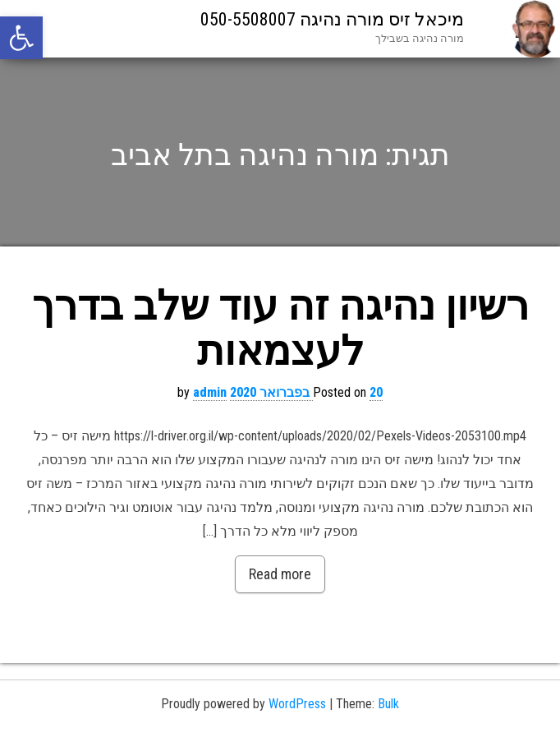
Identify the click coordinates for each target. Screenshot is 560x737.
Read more (280, 574)
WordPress (297, 704)
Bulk (388, 704)
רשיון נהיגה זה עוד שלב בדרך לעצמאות (280, 328)
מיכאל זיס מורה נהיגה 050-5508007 (332, 19)
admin (210, 392)
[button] (21, 38)
